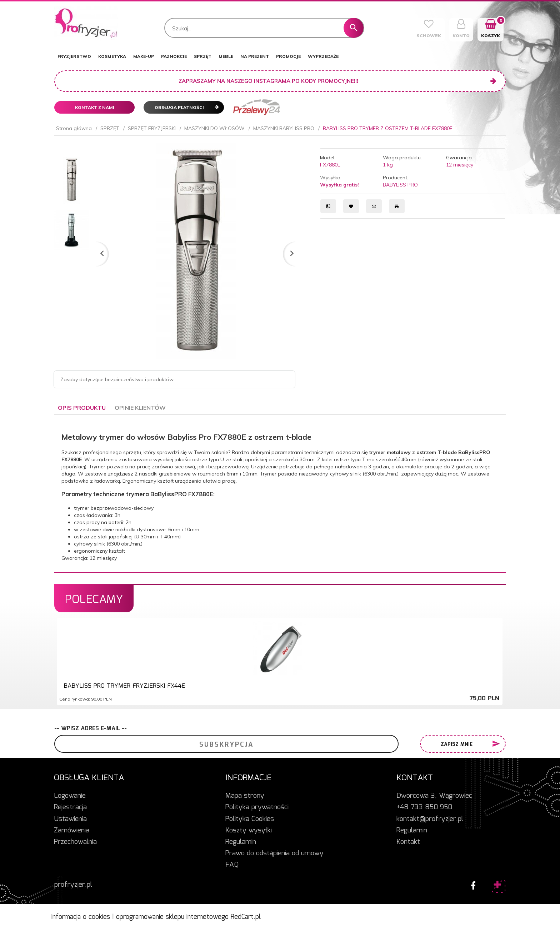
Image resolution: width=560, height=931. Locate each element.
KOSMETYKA (112, 56)
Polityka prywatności (257, 807)
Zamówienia (72, 831)
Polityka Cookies (250, 819)
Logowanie (70, 796)
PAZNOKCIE (174, 56)
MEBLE (226, 56)
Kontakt (408, 842)
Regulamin (241, 842)
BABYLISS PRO (400, 185)
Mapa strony (245, 796)
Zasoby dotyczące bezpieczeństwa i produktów (117, 379)
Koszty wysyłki (249, 831)
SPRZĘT (203, 56)
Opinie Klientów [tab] (140, 408)
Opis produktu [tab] (82, 408)
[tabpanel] (280, 494)
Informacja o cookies (81, 917)
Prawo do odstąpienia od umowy (274, 853)
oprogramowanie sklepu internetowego (172, 917)
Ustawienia (70, 819)
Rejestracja (70, 807)
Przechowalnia (75, 842)
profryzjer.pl (73, 885)
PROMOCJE (288, 56)
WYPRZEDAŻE (323, 56)
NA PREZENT (255, 56)
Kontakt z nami (95, 107)
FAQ (232, 865)
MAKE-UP (144, 56)
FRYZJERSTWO (74, 56)
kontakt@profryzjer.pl (430, 819)
